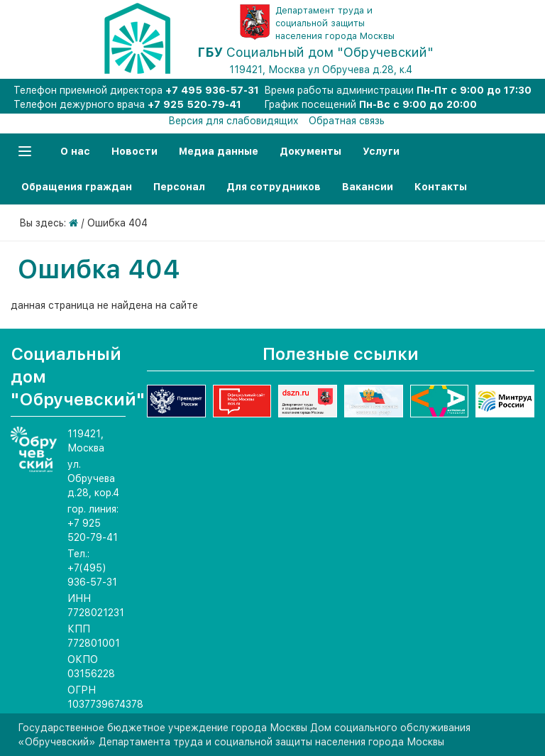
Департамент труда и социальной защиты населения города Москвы (335, 23)
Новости (134, 151)
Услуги (381, 151)
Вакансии (368, 187)
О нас (75, 151)
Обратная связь (347, 121)
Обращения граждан (77, 187)
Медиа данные (219, 151)
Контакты (441, 187)
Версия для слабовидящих (233, 121)
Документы (310, 151)
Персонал (179, 187)
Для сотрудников (274, 187)
